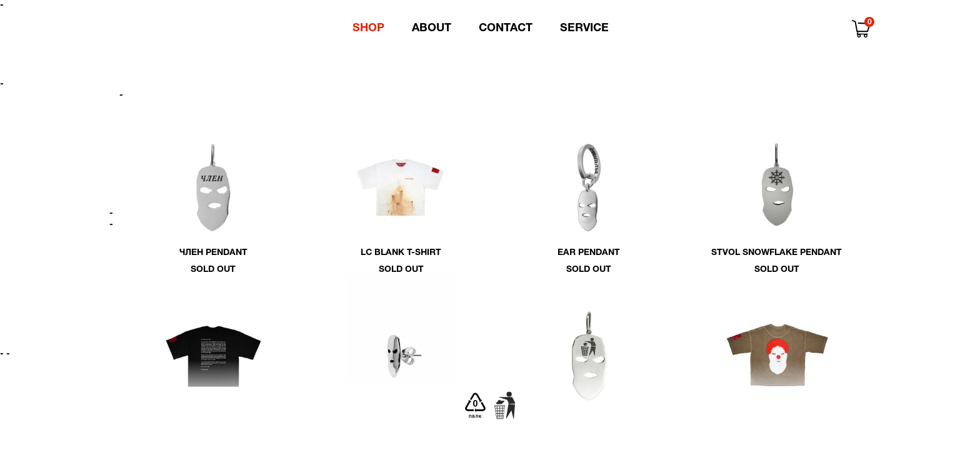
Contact (506, 28)
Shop (368, 28)
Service (584, 28)
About (432, 28)
